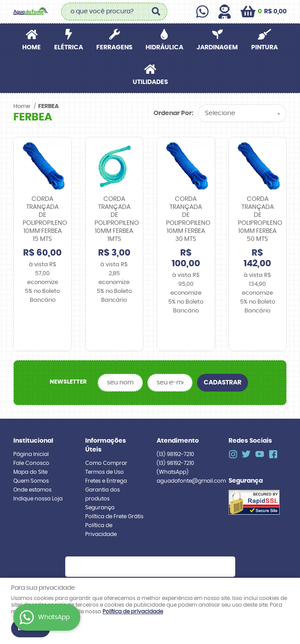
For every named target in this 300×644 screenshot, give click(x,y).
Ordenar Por (173, 113)
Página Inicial (31, 432)
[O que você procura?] (156, 12)
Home (32, 48)
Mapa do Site (30, 450)
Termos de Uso (105, 450)
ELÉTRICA (69, 48)
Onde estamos (32, 468)
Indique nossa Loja (38, 477)
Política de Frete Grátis (114, 495)
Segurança (100, 486)
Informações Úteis (106, 424)
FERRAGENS (114, 48)
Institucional (33, 419)
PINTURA (264, 48)
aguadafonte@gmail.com (191, 459)
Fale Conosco (31, 441)
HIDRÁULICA (164, 48)
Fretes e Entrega (106, 459)
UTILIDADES (150, 82)
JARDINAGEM (217, 48)
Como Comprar (106, 441)
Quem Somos (31, 459)
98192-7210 (175, 432)
